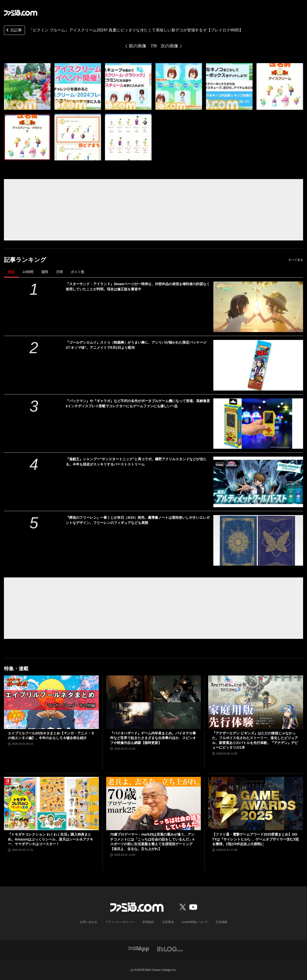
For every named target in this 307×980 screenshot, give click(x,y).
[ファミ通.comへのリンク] (21, 13)
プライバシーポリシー (120, 922)
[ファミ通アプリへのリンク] (139, 949)
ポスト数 (77, 272)
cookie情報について (195, 922)
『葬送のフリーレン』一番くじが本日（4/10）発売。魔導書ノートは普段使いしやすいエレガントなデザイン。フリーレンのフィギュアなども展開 (138, 520)
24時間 (28, 272)
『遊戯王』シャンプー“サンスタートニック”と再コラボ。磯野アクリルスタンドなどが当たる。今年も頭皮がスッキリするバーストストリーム (136, 462)
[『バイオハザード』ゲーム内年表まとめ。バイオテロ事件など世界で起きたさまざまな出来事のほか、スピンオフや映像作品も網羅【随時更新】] (154, 702)
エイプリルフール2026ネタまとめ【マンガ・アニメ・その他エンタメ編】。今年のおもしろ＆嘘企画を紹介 (51, 736)
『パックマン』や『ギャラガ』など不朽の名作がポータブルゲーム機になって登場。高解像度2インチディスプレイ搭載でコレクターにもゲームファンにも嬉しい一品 (138, 403)
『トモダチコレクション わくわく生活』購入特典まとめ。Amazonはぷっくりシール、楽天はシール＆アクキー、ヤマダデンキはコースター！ (51, 839)
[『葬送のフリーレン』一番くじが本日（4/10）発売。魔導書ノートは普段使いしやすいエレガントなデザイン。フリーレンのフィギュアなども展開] (258, 540)
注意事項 (168, 922)
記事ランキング (25, 260)
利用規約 (148, 922)
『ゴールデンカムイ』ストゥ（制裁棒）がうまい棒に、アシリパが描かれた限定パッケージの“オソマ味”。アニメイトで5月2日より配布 (136, 345)
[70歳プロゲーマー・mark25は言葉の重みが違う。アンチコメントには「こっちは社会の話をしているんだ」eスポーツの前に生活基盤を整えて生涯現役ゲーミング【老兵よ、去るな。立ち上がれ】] (154, 804)
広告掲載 (221, 922)
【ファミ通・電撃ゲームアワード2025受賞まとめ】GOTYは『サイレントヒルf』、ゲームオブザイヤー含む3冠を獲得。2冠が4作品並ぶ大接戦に (255, 839)
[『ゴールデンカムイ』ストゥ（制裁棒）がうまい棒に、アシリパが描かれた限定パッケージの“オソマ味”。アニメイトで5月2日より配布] (258, 365)
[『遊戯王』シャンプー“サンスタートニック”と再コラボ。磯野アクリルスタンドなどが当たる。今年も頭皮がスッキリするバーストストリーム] (258, 482)
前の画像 (138, 46)
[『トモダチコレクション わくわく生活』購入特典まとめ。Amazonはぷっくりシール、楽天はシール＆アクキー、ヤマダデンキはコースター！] (51, 804)
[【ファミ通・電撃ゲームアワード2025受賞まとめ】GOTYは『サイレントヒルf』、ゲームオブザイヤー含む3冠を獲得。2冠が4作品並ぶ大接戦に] (256, 804)
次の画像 (169, 46)
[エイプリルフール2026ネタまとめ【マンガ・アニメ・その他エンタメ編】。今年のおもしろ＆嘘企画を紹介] (51, 702)
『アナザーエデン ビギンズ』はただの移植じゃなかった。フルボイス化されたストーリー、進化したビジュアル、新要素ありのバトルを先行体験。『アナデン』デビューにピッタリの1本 (255, 740)
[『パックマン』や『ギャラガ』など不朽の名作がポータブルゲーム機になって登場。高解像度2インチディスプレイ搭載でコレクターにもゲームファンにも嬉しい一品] (258, 424)
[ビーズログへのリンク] (170, 949)
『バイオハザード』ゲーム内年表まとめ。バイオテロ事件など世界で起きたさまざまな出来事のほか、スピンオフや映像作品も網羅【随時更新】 (153, 738)
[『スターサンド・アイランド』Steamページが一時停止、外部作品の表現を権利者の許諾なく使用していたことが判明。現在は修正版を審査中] (258, 307)
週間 (45, 272)
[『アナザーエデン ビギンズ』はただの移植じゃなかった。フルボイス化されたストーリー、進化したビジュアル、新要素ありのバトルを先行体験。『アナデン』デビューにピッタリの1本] (256, 702)
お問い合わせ (89, 922)
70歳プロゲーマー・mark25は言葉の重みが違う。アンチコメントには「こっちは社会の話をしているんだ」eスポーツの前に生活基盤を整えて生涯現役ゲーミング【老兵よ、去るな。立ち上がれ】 (152, 842)
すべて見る (296, 260)
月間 (59, 272)
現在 (11, 272)
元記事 (13, 31)
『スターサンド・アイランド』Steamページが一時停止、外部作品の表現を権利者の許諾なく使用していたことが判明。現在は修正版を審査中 (138, 287)
